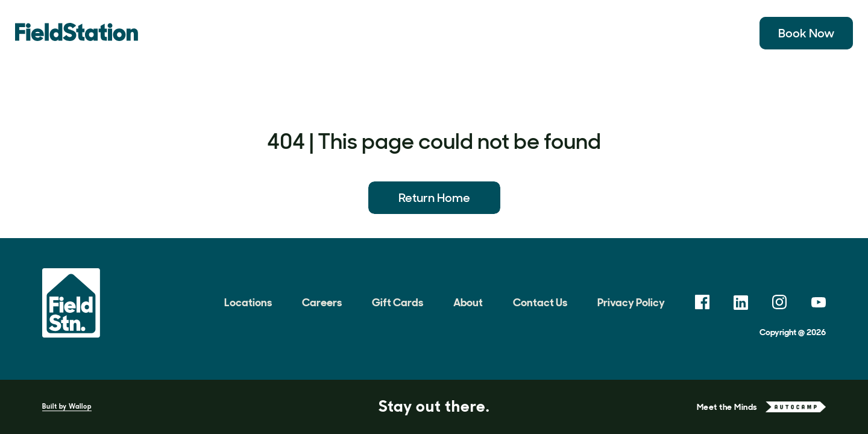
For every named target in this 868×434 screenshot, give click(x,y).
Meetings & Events (579, 33)
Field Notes (479, 33)
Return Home (434, 198)
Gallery (409, 33)
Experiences (334, 33)
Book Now (806, 33)
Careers (322, 303)
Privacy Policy (631, 303)
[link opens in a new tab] (702, 302)
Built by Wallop (67, 407)
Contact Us (540, 303)
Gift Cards (398, 303)
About (666, 33)
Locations (248, 33)
